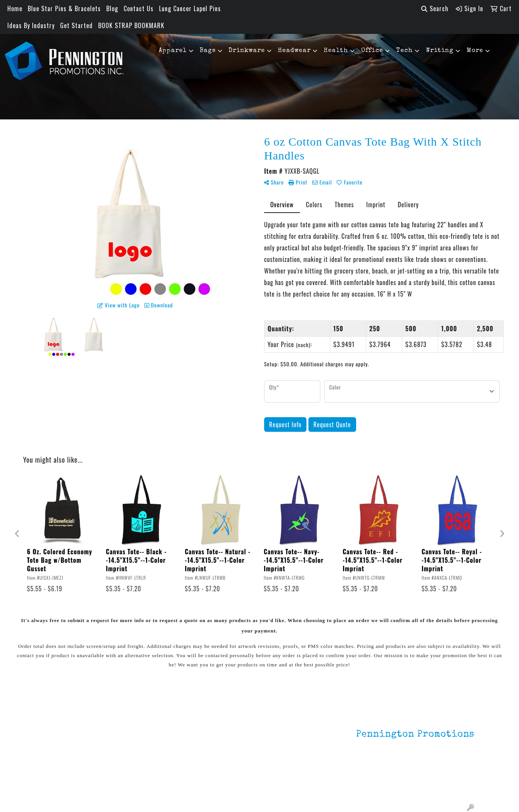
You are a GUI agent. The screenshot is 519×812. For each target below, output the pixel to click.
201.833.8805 (455, 777)
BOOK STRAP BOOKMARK (131, 25)
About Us (57, 732)
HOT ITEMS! (133, 752)
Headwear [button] (294, 51)
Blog (112, 8)
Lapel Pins (131, 721)
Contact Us (139, 8)
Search (435, 8)
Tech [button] (404, 51)
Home (15, 8)
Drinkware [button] (247, 51)
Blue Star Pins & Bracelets (64, 8)
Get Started (76, 25)
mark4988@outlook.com (441, 786)
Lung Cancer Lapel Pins (190, 8)
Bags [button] (208, 51)
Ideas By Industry (31, 25)
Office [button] (372, 51)
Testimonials (62, 754)
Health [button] (336, 51)
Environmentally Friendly (139, 737)
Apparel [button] (173, 51)
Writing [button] (440, 51)
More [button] (475, 51)
